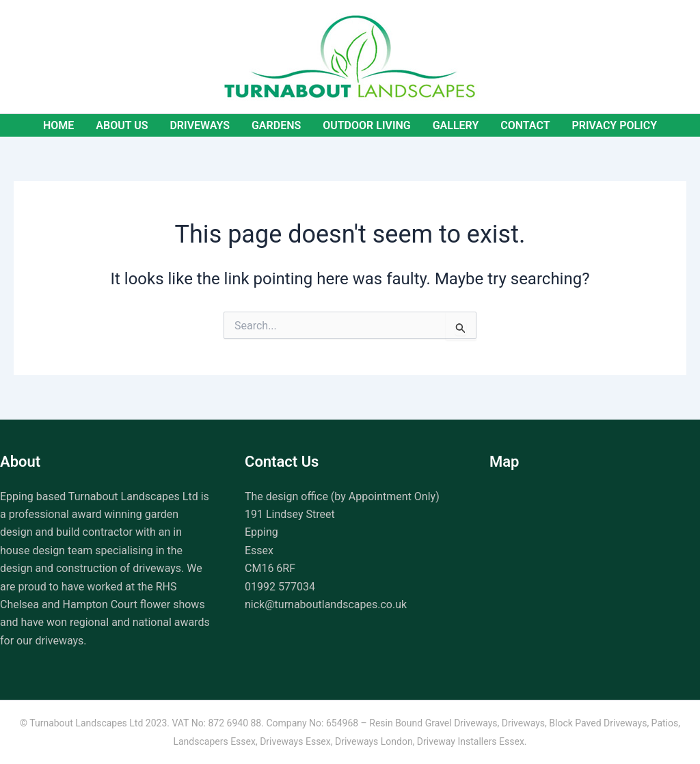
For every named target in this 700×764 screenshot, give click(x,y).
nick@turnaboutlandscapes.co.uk (326, 604)
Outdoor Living (366, 125)
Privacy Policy (615, 125)
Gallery (456, 125)
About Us (122, 125)
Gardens (276, 125)
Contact (525, 125)
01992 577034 (280, 587)
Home (58, 125)
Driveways (200, 125)
